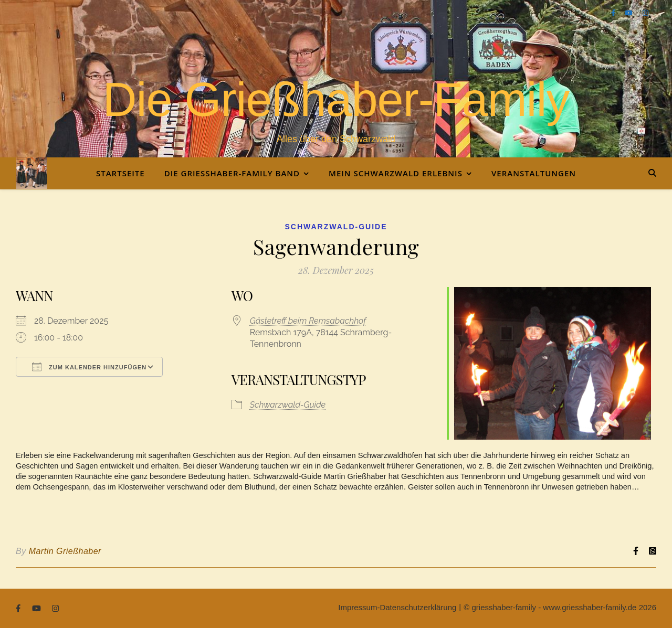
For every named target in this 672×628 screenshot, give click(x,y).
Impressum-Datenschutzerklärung (397, 607)
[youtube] (629, 13)
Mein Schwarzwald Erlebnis (396, 173)
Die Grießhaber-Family (336, 100)
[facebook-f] (614, 13)
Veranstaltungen (534, 173)
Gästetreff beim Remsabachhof (308, 321)
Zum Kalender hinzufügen (89, 367)
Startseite (120, 173)
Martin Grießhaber (65, 551)
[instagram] (645, 13)
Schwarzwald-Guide (336, 227)
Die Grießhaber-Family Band (232, 173)
